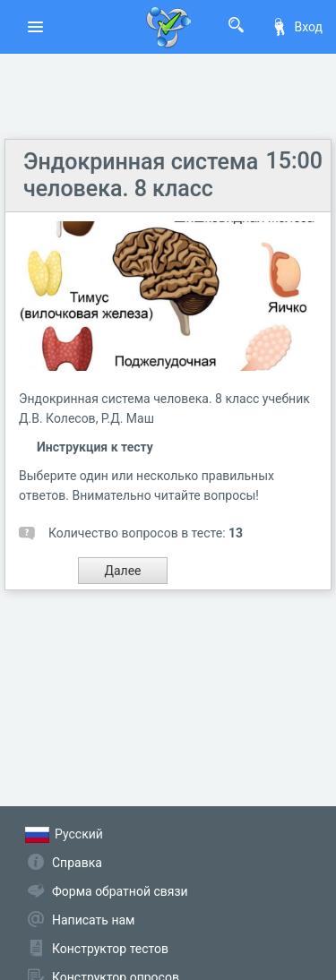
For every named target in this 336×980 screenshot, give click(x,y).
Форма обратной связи (120, 891)
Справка (77, 863)
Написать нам (93, 920)
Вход (297, 27)
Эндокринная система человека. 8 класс (141, 175)
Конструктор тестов (110, 949)
